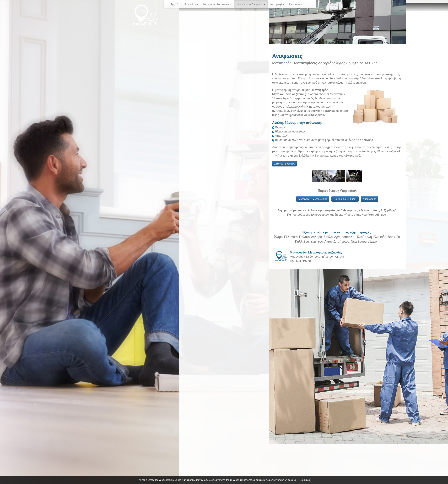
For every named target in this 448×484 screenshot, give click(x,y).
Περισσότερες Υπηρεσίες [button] (251, 4)
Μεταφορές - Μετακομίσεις (218, 4)
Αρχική (175, 4)
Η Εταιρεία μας (191, 4)
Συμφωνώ (305, 480)
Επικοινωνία (296, 4)
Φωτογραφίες (277, 4)
